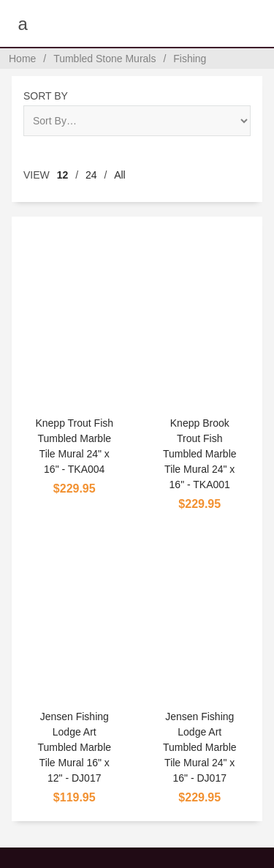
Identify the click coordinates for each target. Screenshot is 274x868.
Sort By (46, 96)
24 (91, 175)
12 (63, 175)
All (120, 175)
